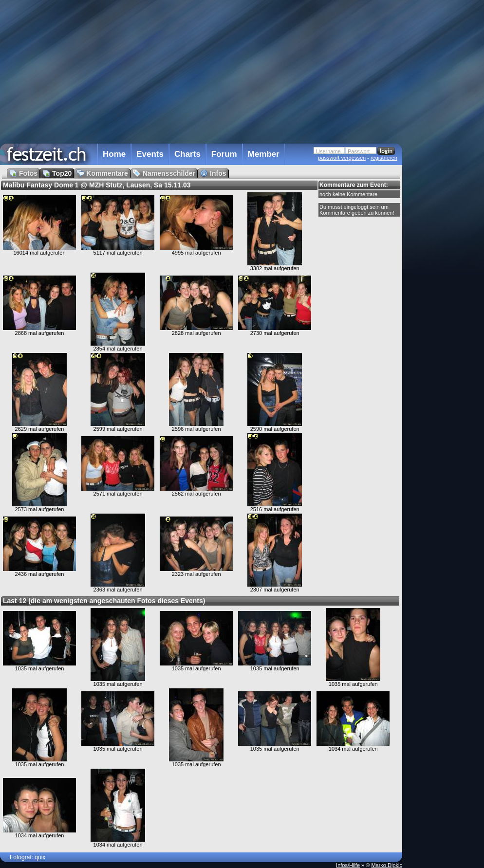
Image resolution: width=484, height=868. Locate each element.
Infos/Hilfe (348, 865)
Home (114, 154)
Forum (224, 154)
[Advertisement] (445, 196)
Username (328, 151)
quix (40, 857)
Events (150, 154)
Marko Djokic (387, 865)
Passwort (359, 151)
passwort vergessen (342, 158)
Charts (187, 154)
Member (264, 154)
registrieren (384, 158)
